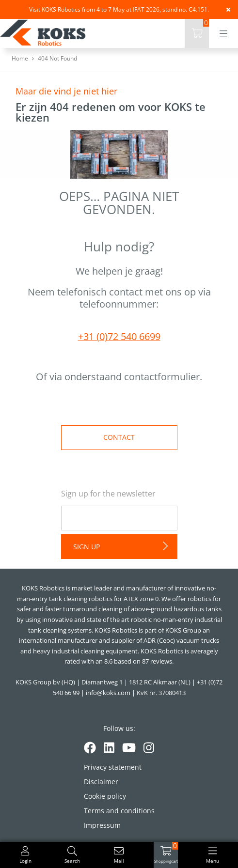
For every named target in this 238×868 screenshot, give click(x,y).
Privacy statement (113, 767)
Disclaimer (101, 782)
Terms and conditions (119, 811)
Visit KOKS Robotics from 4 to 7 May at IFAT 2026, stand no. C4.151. (119, 9)
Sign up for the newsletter (108, 494)
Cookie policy (105, 796)
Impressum (102, 825)
